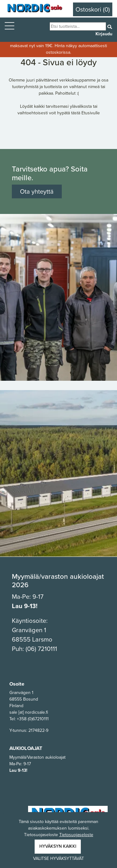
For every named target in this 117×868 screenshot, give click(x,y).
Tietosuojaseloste (76, 835)
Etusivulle (91, 113)
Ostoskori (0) (93, 9)
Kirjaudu (104, 34)
